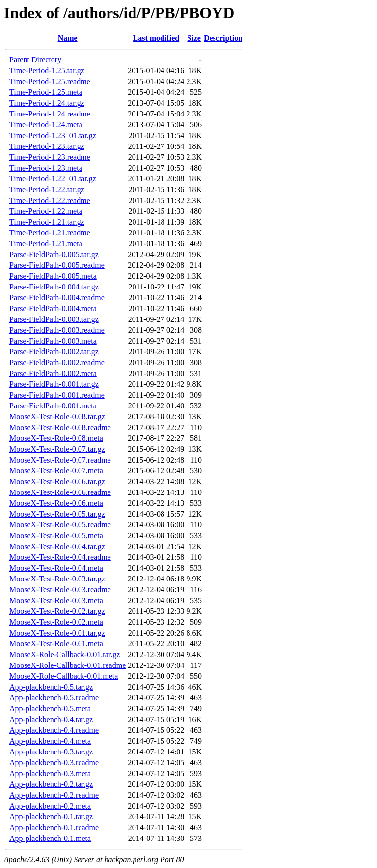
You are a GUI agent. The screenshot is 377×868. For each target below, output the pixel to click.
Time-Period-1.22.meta (46, 211)
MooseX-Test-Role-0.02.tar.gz (57, 611)
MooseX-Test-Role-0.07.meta (56, 471)
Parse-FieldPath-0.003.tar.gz (54, 319)
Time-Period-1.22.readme (50, 200)
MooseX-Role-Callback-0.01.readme (67, 665)
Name (68, 38)
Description (223, 38)
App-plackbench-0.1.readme (54, 827)
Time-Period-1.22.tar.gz (47, 189)
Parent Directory (35, 60)
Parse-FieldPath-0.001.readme (57, 395)
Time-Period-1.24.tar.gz (47, 103)
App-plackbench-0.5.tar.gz (51, 687)
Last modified (156, 38)
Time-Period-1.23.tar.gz (47, 146)
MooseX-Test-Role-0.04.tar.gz (57, 546)
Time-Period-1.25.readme (50, 81)
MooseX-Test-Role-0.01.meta (56, 644)
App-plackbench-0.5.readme (54, 698)
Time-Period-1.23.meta (46, 168)
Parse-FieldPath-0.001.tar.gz (54, 384)
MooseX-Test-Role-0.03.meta (56, 600)
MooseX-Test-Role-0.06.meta (56, 503)
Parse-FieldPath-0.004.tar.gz (54, 287)
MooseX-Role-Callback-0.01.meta (64, 676)
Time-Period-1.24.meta (46, 125)
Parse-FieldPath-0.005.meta (53, 276)
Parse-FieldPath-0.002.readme (57, 362)
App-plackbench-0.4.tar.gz (51, 719)
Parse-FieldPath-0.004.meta (53, 308)
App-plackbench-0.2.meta (50, 806)
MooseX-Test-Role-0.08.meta (56, 438)
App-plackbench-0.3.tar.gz (51, 752)
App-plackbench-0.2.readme (54, 795)
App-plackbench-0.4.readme (54, 730)
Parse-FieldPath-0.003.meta (53, 341)
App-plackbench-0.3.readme (54, 763)
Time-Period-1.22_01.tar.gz (53, 179)
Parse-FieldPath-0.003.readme (57, 330)
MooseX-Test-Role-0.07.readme (60, 460)
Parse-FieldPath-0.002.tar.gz (54, 352)
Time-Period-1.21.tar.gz (47, 222)
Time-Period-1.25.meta (46, 92)
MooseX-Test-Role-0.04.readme (60, 557)
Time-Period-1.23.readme (50, 157)
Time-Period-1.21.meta (46, 244)
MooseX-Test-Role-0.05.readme (60, 525)
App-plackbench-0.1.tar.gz (51, 817)
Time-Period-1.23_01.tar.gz (53, 135)
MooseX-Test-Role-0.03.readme (60, 590)
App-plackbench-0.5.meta (50, 709)
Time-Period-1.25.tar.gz (47, 71)
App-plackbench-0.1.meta (50, 838)
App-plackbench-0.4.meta (50, 741)
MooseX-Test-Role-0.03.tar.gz (57, 579)
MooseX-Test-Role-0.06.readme (60, 492)
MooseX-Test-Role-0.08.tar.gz (57, 417)
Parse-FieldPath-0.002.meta (53, 373)
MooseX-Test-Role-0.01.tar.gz (57, 633)
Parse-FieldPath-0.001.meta (53, 406)
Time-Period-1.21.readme (50, 233)
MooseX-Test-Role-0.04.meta (56, 568)
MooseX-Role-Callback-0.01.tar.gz (65, 654)
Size (194, 38)
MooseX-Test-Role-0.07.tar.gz (57, 449)
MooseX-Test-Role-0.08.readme (60, 427)
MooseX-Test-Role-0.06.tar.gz (57, 481)
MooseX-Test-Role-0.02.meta (56, 622)
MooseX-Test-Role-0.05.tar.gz (57, 514)
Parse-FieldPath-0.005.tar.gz (54, 254)
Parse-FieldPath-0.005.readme (57, 265)
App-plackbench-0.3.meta (50, 773)
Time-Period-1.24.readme (50, 114)
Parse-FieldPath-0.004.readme (57, 298)
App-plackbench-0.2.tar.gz (51, 784)
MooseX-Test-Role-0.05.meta (56, 535)
